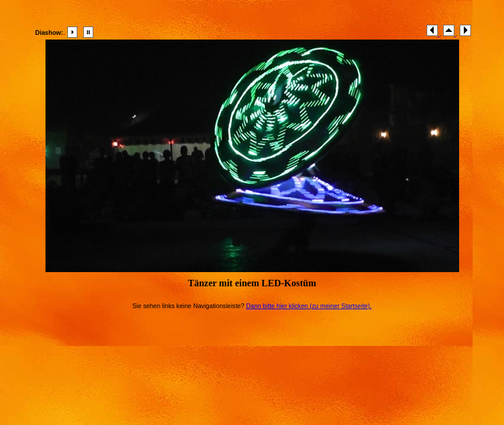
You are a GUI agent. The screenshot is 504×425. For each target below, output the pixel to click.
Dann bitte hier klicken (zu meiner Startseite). (309, 306)
